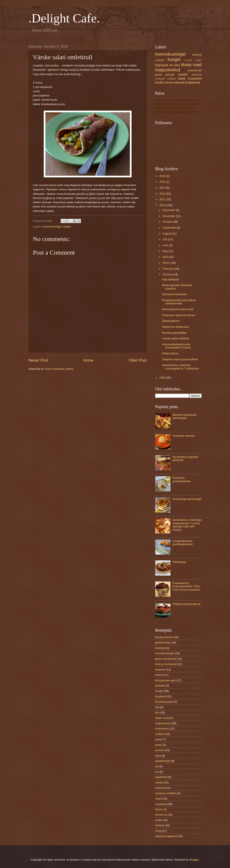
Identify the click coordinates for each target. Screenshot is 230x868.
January (168, 274)
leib (171, 65)
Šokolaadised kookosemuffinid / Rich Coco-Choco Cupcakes (186, 586)
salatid (67, 227)
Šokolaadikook (171, 321)
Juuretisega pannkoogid (187, 499)
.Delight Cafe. (64, 18)
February (168, 269)
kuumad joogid (193, 60)
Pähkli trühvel (170, 353)
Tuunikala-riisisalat (184, 436)
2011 (163, 199)
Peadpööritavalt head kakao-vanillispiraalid (179, 302)
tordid (159, 82)
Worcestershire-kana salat (178, 309)
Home (88, 360)
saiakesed (161, 777)
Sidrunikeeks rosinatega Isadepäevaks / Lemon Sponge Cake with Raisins (187, 525)
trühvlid (169, 83)
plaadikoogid (163, 761)
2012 (163, 194)
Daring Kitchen (164, 637)
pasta (159, 75)
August (167, 234)
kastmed (160, 670)
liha (177, 65)
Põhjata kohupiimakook (187, 604)
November (169, 216)
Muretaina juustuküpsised (182, 479)
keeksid (197, 55)
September (170, 228)
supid (182, 78)
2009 (163, 378)
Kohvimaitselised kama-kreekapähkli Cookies (176, 346)
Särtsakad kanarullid (174, 294)
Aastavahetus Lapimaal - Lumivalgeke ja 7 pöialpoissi (180, 367)
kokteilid (160, 60)
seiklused (196, 75)
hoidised (160, 648)
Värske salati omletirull (176, 338)
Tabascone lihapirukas (175, 327)
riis (157, 766)
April (166, 257)
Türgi (158, 831)
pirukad (170, 75)
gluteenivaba (163, 642)
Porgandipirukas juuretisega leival (183, 543)
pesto (159, 745)
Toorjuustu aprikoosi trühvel (179, 315)
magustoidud (168, 70)
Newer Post (38, 360)
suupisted (195, 78)
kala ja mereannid (166, 664)
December (169, 210)
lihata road (191, 65)
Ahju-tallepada (171, 279)
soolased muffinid (165, 79)
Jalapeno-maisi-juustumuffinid (180, 359)
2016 (163, 176)
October (168, 222)
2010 (163, 205)
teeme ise (161, 815)
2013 (163, 188)
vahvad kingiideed (187, 82)
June (166, 245)
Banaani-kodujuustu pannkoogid (185, 416)
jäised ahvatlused (166, 659)
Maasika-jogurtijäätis (174, 333)
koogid (174, 59)
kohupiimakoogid (165, 680)
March (167, 263)
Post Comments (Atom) (59, 369)
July (165, 239)
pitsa (158, 756)
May (166, 251)
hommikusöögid (52, 227)
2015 (163, 182)
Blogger (194, 860)
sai (157, 772)
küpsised (162, 65)
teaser (159, 809)
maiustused (195, 70)
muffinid (160, 734)
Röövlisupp (179, 562)
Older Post (138, 360)
